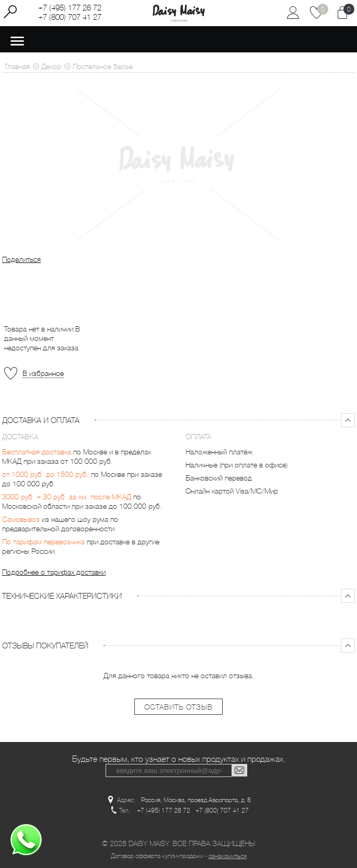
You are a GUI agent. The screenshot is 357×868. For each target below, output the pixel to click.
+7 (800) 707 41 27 (70, 17)
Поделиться (21, 259)
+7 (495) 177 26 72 (70, 8)
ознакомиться (228, 856)
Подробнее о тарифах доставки (54, 572)
